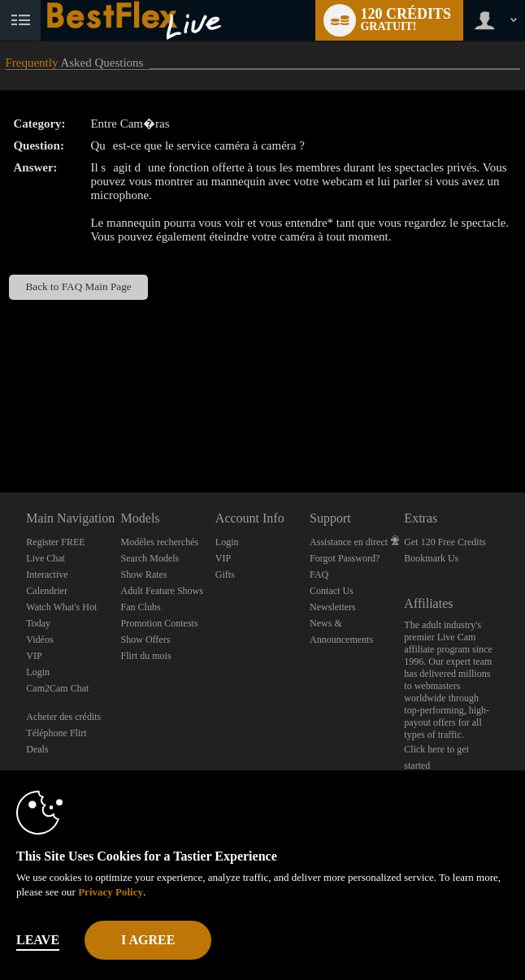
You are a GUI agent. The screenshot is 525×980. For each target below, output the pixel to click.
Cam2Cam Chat (57, 688)
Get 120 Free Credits (445, 542)
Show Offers (146, 640)
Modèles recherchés (160, 542)
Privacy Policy (111, 892)
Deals (37, 749)
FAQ (319, 575)
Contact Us (332, 591)
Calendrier (47, 591)
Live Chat (46, 558)
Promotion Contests (160, 623)
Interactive (47, 575)
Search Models (150, 558)
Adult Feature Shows (162, 591)
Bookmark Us (431, 558)
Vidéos (39, 640)
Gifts (225, 575)
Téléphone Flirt (56, 733)
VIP (34, 656)
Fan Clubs (141, 607)
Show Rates (144, 575)
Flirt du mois (146, 656)
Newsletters (333, 607)
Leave (38, 940)
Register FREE (55, 542)
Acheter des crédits (63, 717)
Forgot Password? (345, 558)
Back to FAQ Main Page (78, 286)
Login (38, 672)
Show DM (0, 432)
